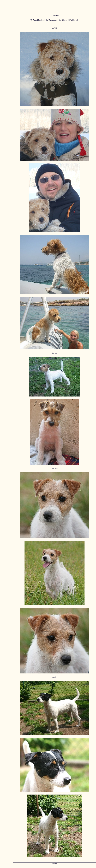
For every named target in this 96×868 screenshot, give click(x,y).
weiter (55, 864)
